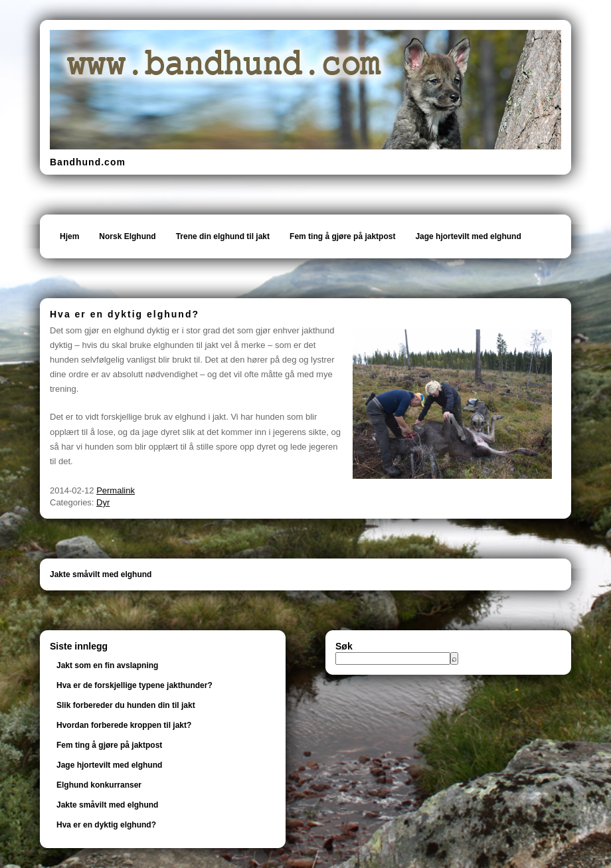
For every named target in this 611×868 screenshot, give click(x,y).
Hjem (69, 236)
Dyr (103, 502)
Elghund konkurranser (99, 785)
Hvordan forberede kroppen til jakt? (124, 725)
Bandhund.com (88, 162)
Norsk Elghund (127, 236)
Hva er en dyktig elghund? (106, 825)
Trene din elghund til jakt (223, 236)
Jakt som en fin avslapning (107, 665)
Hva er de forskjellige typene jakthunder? (134, 685)
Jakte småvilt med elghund (101, 574)
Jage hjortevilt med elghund (468, 236)
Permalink (116, 490)
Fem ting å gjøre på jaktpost (342, 236)
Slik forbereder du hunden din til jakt (126, 705)
